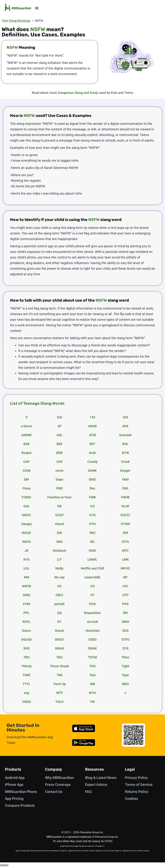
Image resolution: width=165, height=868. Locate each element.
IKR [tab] (125, 533)
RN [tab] (125, 613)
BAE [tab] (26, 444)
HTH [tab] (92, 524)
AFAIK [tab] (92, 426)
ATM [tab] (92, 435)
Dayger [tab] (125, 471)
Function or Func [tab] (60, 497)
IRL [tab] (92, 542)
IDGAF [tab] (26, 533)
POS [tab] (125, 604)
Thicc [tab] (125, 657)
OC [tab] (59, 586)
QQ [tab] (60, 613)
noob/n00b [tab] (92, 577)
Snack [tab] (59, 631)
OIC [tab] (125, 586)
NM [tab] (27, 577)
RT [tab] (59, 622)
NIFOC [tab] (125, 568)
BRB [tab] (59, 453)
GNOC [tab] (26, 515)
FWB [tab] (92, 497)
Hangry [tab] (27, 524)
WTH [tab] (92, 693)
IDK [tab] (60, 533)
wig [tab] (26, 693)
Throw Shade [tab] (59, 666)
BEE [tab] (59, 444)
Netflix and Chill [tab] (92, 568)
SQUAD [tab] (26, 639)
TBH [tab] (59, 657)
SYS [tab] (125, 648)
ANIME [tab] (27, 435)
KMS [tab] (92, 551)
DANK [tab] (92, 471)
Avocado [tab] (125, 435)
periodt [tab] (59, 604)
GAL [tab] (27, 506)
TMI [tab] (60, 675)
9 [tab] (26, 417)
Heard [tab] (60, 524)
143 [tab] (92, 417)
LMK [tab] (125, 559)
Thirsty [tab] (27, 666)
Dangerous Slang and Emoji (78, 93)
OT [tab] (92, 595)
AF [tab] (60, 426)
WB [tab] (92, 684)
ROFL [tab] (26, 622)
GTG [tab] (92, 515)
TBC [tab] (27, 657)
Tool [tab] (92, 675)
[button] (37, 8)
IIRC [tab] (92, 533)
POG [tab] (92, 604)
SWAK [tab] (92, 648)
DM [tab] (26, 479)
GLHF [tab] (125, 506)
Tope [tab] (125, 675)
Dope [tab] (60, 479)
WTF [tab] (60, 693)
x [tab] (125, 693)
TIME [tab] (26, 675)
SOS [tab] (125, 631)
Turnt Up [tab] (60, 684)
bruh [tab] (92, 453)
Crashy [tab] (92, 462)
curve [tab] (59, 471)
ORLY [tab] (59, 595)
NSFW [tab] (27, 586)
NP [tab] (125, 577)
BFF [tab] (92, 444)
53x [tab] (60, 417)
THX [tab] (92, 666)
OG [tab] (92, 586)
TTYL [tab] (26, 684)
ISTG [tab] (125, 542)
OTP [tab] (125, 595)
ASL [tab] (60, 435)
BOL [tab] (125, 444)
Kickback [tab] (60, 551)
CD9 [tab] (59, 462)
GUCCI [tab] (125, 515)
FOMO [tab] (26, 497)
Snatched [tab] (92, 631)
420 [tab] (125, 417)
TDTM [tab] (92, 657)
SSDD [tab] (92, 639)
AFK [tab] (125, 426)
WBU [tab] (125, 684)
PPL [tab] (26, 613)
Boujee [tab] (27, 453)
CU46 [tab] (27, 471)
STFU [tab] (125, 639)
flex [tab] (92, 488)
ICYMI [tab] (125, 524)
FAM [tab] (125, 479)
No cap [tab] (60, 577)
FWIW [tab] (125, 497)
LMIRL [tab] (92, 559)
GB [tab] (59, 506)
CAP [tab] (26, 462)
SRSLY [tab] (59, 639)
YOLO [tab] (60, 702)
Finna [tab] (26, 488)
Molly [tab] (59, 568)
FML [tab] (125, 488)
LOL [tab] (26, 568)
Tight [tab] (125, 666)
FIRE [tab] (59, 488)
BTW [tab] (125, 453)
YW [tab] (92, 702)
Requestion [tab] (92, 613)
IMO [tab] (60, 542)
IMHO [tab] (27, 542)
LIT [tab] (59, 559)
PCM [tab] (27, 604)
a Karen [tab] (26, 426)
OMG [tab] (27, 595)
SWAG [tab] (60, 648)
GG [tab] (92, 506)
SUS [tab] (26, 648)
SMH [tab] (125, 622)
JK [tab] (27, 551)
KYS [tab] (26, 559)
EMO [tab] (92, 479)
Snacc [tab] (27, 631)
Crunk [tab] (125, 462)
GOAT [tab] (60, 515)
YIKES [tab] (27, 702)
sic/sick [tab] (92, 622)
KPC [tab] (125, 551)
